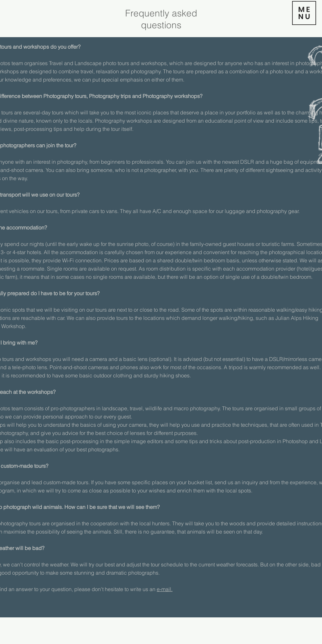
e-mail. (165, 589)
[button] (304, 13)
